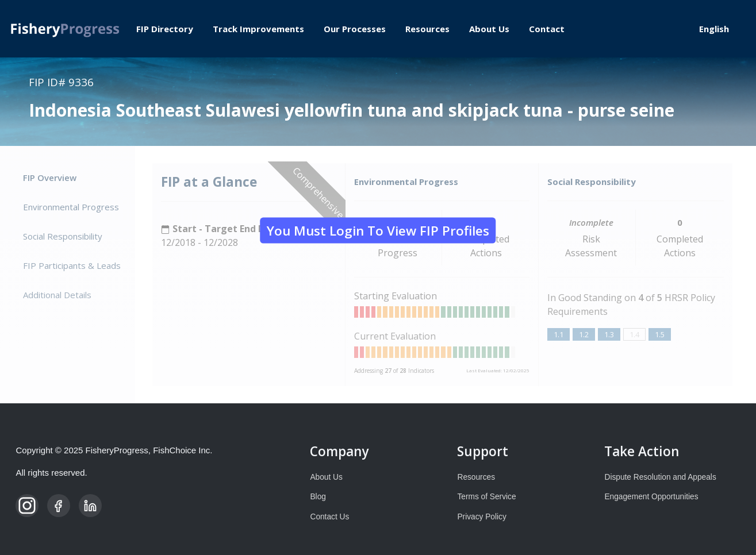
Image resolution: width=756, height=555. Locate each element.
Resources (476, 477)
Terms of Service (486, 497)
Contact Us (329, 517)
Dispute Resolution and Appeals (660, 477)
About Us (326, 477)
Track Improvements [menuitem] (258, 29)
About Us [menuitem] (489, 29)
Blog (318, 497)
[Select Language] (719, 29)
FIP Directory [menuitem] (165, 29)
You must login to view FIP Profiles (377, 230)
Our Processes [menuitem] (355, 29)
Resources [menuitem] (427, 29)
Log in (660, 29)
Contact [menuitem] (547, 29)
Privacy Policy (481, 517)
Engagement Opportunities (651, 497)
